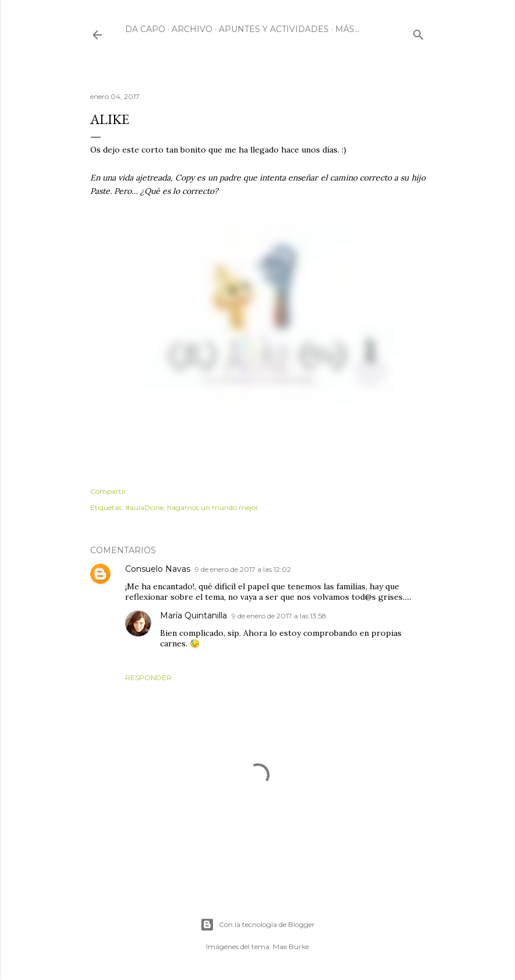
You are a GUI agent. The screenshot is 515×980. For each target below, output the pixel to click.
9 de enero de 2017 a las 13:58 (279, 616)
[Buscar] (418, 32)
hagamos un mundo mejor (213, 507)
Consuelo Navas (158, 569)
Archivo (192, 29)
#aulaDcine (144, 507)
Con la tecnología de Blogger (257, 925)
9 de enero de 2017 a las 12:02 (243, 569)
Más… (347, 29)
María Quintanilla (193, 615)
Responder (148, 677)
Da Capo (145, 29)
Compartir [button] (108, 491)
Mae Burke (291, 947)
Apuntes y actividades (274, 29)
